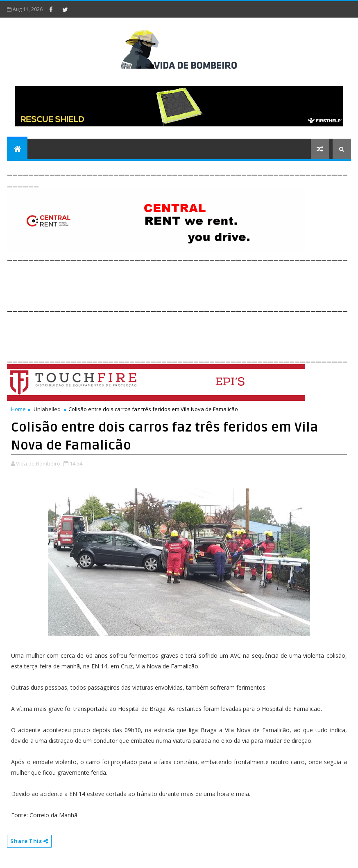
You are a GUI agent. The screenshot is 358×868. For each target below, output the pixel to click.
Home (18, 409)
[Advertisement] (156, 281)
